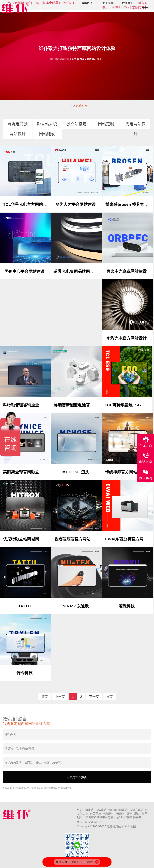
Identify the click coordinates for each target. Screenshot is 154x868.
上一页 (60, 697)
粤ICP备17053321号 (90, 822)
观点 (137, 814)
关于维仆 (108, 3)
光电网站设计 (136, 129)
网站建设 (47, 134)
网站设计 (18, 134)
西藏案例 (82, 106)
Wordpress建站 (118, 810)
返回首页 (62, 862)
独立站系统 (47, 124)
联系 (145, 814)
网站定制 (106, 124)
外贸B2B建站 (85, 810)
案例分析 (88, 3)
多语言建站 (137, 810)
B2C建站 (101, 810)
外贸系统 (96, 814)
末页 (109, 697)
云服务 (121, 814)
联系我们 (128, 3)
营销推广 (109, 814)
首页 (45, 697)
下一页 (94, 697)
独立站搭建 (77, 124)
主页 (70, 106)
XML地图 (130, 826)
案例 (130, 814)
